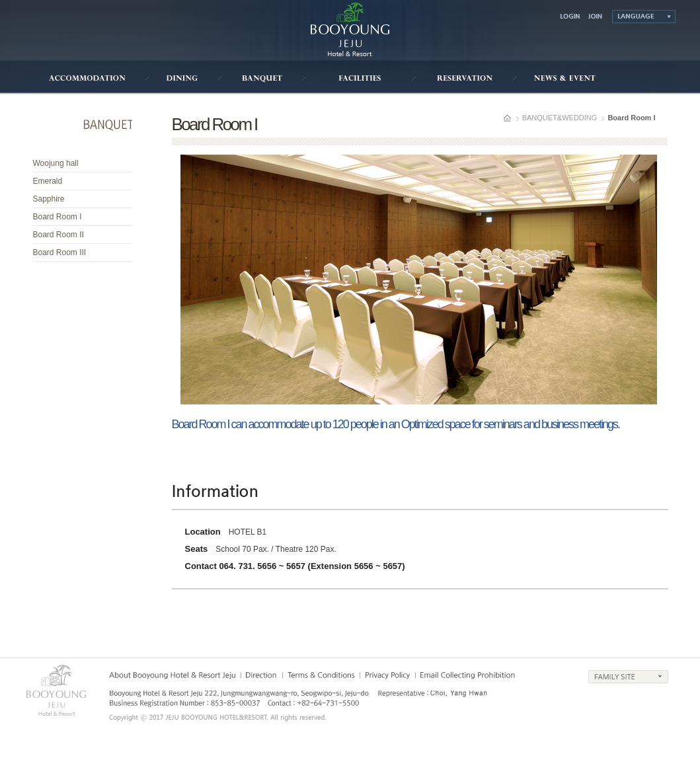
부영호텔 (350, 30)
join (596, 18)
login (569, 18)
